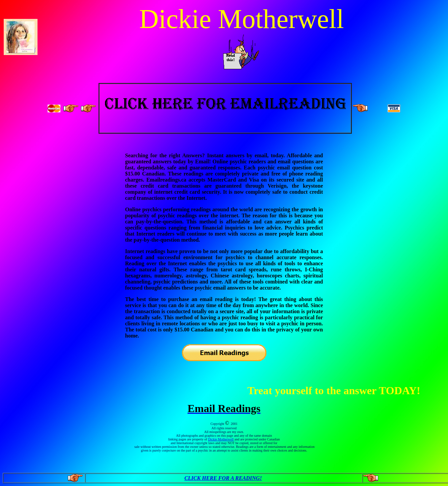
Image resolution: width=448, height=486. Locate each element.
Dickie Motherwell (221, 439)
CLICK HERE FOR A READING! (223, 478)
